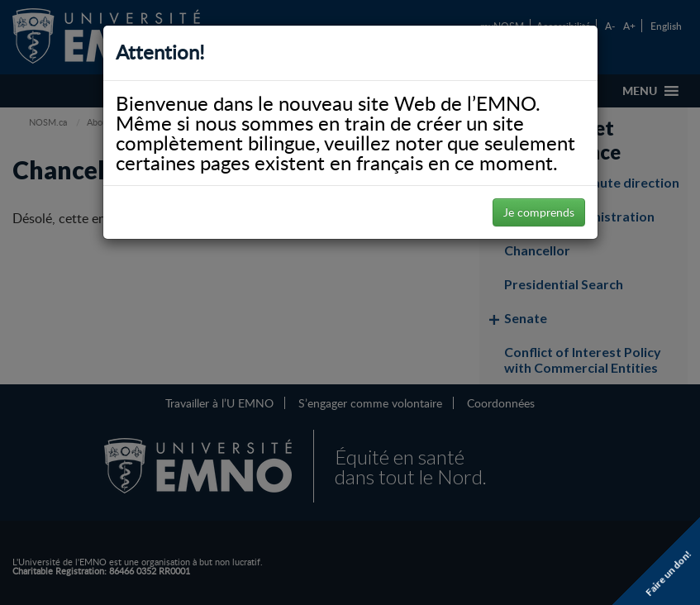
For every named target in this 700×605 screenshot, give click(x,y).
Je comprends (539, 212)
